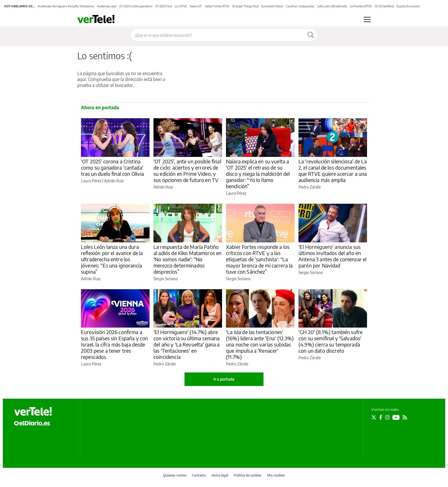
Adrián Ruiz (114, 181)
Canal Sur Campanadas (300, 6)
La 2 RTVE (181, 6)
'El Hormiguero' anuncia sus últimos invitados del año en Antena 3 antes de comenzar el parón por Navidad (332, 256)
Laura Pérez (91, 181)
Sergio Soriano (166, 279)
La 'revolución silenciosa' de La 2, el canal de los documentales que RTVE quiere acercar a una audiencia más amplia (333, 171)
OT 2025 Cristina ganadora (136, 6)
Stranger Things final (245, 6)
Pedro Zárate (310, 187)
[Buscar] (311, 35)
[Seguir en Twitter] (374, 417)
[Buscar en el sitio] (218, 35)
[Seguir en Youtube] (396, 417)
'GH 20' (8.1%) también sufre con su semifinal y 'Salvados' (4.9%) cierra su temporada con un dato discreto (330, 341)
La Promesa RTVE (361, 6)
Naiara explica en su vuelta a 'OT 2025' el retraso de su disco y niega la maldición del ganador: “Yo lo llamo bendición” (258, 174)
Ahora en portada (100, 108)
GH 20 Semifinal (384, 6)
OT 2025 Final (163, 6)
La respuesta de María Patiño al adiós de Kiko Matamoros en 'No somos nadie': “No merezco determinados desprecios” (187, 259)
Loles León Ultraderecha (332, 6)
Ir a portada (224, 379)
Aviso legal (220, 475)
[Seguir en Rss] (405, 417)
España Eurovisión (408, 6)
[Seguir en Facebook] (381, 417)
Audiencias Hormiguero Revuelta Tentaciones (66, 6)
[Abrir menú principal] (367, 19)
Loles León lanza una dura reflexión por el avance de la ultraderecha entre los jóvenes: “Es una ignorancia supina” (112, 259)
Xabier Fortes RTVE (217, 6)
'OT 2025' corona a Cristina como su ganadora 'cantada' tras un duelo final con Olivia (113, 167)
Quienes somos (175, 475)
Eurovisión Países (272, 6)
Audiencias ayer (107, 6)
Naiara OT (196, 6)
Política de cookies (248, 475)
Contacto (199, 475)
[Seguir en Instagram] (387, 417)
